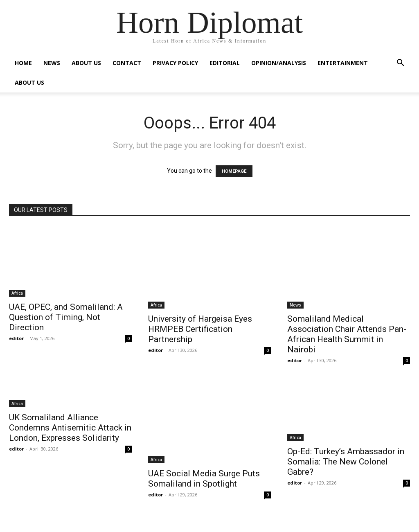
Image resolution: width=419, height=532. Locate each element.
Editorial (225, 63)
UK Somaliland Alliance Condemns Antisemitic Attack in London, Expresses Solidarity (70, 428)
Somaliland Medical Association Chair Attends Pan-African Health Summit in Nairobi (347, 334)
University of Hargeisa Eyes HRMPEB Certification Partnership (200, 329)
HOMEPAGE (234, 171)
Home (23, 63)
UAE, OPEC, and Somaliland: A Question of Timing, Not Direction (66, 317)
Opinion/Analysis (279, 63)
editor (16, 338)
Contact (127, 63)
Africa (17, 293)
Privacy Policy (175, 63)
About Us (86, 63)
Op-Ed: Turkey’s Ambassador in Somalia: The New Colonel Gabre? (346, 462)
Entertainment (343, 63)
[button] (400, 64)
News (52, 63)
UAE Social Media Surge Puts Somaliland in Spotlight (204, 479)
